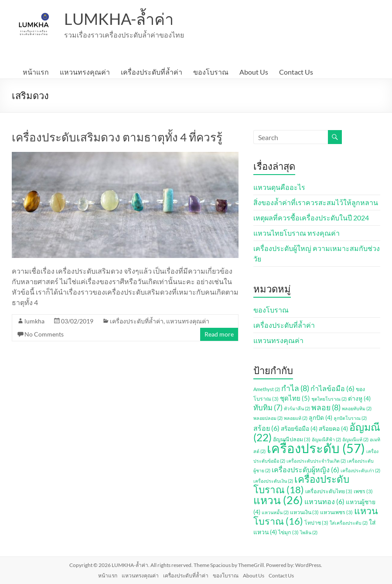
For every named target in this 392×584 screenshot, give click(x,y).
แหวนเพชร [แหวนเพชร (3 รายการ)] (336, 512)
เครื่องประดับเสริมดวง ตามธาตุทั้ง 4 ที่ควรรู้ (117, 137)
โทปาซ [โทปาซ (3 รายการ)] (316, 523)
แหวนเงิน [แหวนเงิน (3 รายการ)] (304, 512)
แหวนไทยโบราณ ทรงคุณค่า (297, 233)
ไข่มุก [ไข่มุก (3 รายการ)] (288, 532)
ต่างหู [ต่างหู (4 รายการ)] (359, 398)
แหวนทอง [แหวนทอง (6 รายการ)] (324, 501)
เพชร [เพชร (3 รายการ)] (363, 491)
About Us (254, 72)
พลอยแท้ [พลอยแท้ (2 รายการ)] (296, 418)
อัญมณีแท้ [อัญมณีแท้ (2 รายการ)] (355, 439)
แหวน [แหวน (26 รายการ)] (278, 500)
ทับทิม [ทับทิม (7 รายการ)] (268, 407)
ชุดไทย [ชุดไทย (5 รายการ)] (295, 398)
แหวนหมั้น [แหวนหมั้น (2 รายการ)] (275, 512)
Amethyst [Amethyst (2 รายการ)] (267, 389)
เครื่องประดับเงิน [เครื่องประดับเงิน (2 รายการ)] (273, 481)
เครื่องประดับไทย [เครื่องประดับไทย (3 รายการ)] (329, 491)
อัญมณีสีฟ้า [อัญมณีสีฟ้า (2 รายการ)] (326, 439)
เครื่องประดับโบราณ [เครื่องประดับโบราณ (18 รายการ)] (301, 484)
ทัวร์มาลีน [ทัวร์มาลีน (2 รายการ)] (297, 408)
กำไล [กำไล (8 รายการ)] (295, 388)
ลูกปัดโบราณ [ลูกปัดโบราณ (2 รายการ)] (350, 418)
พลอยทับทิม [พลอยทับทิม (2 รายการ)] (357, 408)
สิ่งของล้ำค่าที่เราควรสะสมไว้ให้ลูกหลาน (316, 202)
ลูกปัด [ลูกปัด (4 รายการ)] (320, 417)
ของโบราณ (211, 72)
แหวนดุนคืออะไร (279, 187)
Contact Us (296, 72)
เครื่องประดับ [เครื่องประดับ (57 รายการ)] (316, 448)
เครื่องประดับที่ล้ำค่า (152, 72)
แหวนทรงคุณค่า (85, 72)
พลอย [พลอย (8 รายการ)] (326, 407)
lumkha (34, 321)
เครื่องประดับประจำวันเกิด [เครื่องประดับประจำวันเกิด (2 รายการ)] (316, 461)
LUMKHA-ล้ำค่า (119, 19)
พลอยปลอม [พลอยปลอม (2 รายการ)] (268, 418)
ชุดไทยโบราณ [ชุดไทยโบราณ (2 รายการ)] (329, 399)
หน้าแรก (36, 72)
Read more (219, 334)
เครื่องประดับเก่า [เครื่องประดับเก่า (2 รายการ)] (360, 470)
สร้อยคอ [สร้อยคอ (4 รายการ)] (333, 428)
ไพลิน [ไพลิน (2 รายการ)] (309, 532)
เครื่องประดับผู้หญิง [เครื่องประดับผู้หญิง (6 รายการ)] (305, 469)
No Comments (44, 334)
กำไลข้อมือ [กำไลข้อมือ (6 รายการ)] (332, 388)
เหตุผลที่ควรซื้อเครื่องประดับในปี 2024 (311, 218)
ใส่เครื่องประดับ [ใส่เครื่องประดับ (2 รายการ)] (349, 523)
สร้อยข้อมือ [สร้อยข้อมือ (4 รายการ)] (299, 428)
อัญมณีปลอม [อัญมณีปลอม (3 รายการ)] (292, 439)
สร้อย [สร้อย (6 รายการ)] (266, 428)
